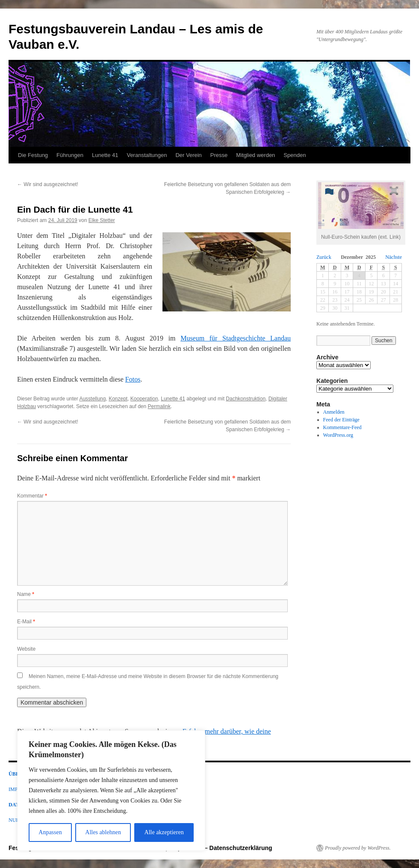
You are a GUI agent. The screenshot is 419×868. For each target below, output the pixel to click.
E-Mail (26, 622)
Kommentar (32, 496)
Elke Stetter (102, 220)
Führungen (70, 155)
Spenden (295, 155)
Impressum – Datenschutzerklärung (221, 848)
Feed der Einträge (341, 420)
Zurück (324, 257)
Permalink (159, 406)
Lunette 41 (105, 155)
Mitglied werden (255, 155)
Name (26, 594)
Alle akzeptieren (164, 832)
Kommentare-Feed (342, 427)
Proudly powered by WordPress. (358, 848)
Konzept (118, 399)
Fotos (133, 379)
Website (26, 649)
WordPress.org (338, 435)
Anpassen (50, 832)
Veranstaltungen (147, 155)
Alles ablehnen (103, 832)
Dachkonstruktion (246, 399)
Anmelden (334, 412)
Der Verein (188, 155)
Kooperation (144, 399)
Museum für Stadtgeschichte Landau (236, 338)
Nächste (394, 257)
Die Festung (33, 155)
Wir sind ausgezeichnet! (48, 184)
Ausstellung (92, 399)
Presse (219, 155)
